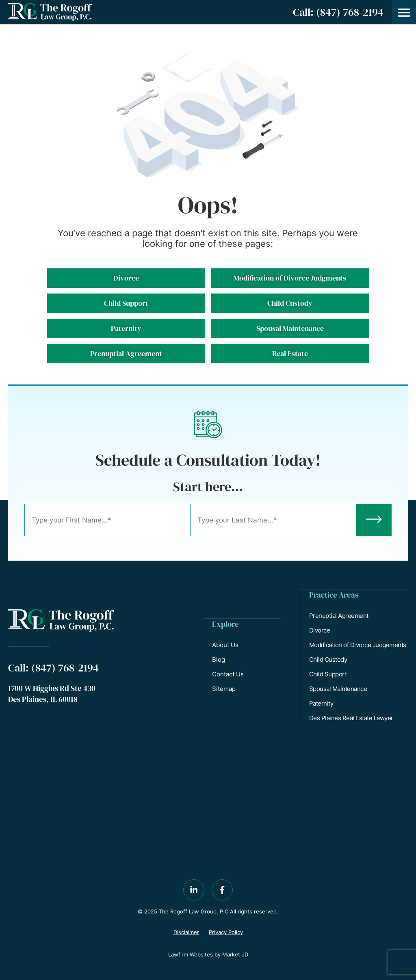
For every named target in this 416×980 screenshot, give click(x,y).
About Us (226, 644)
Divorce (320, 630)
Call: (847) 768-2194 (338, 12)
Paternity (322, 703)
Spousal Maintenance (339, 688)
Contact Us (228, 674)
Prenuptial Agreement (339, 615)
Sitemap (224, 688)
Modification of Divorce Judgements (358, 644)
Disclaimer (186, 932)
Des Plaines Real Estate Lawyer (352, 718)
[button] (404, 12)
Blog (219, 659)
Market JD (235, 954)
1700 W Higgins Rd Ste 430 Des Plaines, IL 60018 (52, 693)
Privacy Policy (226, 932)
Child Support (328, 674)
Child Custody (329, 659)
